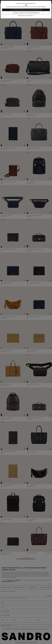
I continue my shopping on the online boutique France (26, 13)
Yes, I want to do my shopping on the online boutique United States (26, 10)
